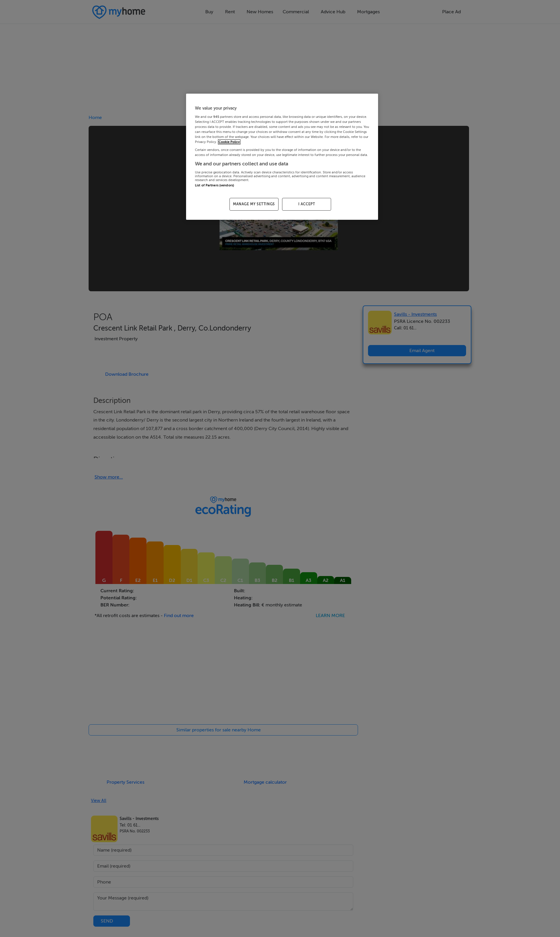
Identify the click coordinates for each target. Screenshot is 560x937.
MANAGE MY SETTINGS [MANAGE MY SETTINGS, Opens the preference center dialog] (254, 204)
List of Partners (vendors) (214, 185)
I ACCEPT (307, 204)
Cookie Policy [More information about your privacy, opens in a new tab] (229, 142)
